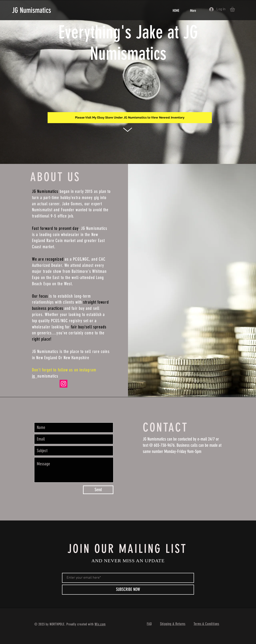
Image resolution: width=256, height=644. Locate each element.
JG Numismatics (31, 10)
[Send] (98, 490)
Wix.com (100, 624)
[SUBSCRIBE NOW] (128, 590)
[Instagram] (63, 384)
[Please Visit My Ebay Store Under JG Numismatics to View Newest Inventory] (130, 118)
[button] (235, 9)
